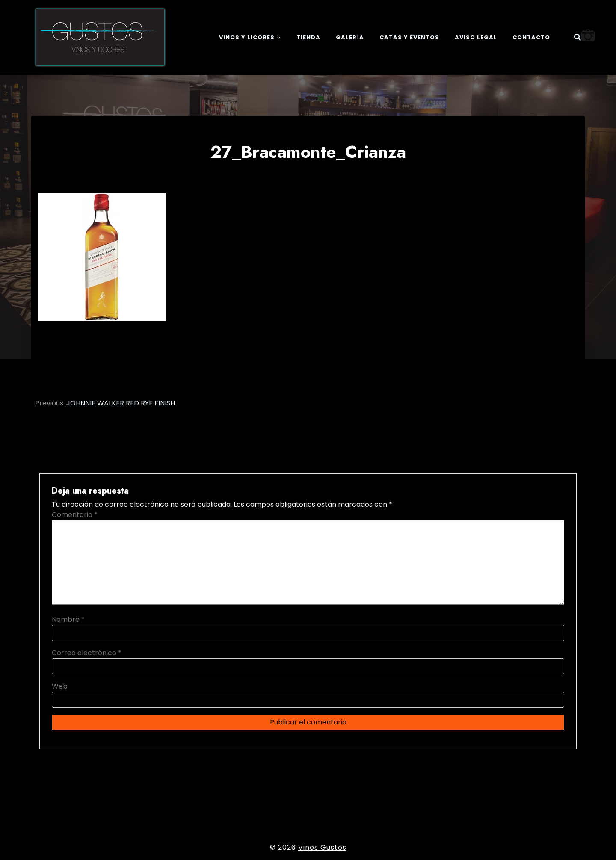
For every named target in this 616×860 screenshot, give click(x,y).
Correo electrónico (87, 653)
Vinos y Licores (247, 37)
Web (60, 686)
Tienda (308, 37)
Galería (350, 37)
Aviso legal (476, 37)
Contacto (531, 37)
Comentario (75, 515)
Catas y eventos (409, 37)
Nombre (68, 619)
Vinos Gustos (322, 847)
